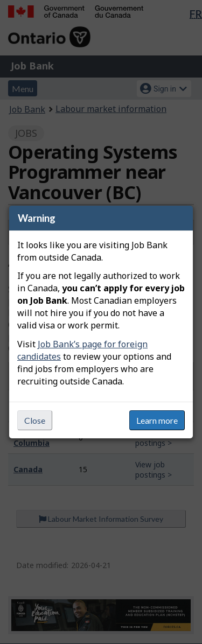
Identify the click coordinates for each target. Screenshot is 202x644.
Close (35, 420)
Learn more (157, 420)
